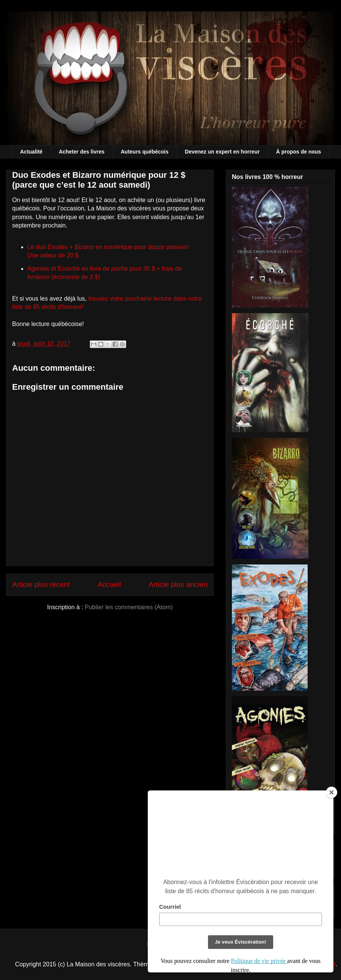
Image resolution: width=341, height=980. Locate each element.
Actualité (31, 152)
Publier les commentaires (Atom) (129, 607)
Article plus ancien (178, 584)
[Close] (332, 792)
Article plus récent (41, 584)
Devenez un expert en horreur (222, 152)
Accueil (109, 584)
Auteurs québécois (145, 152)
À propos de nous (298, 152)
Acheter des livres (82, 152)
